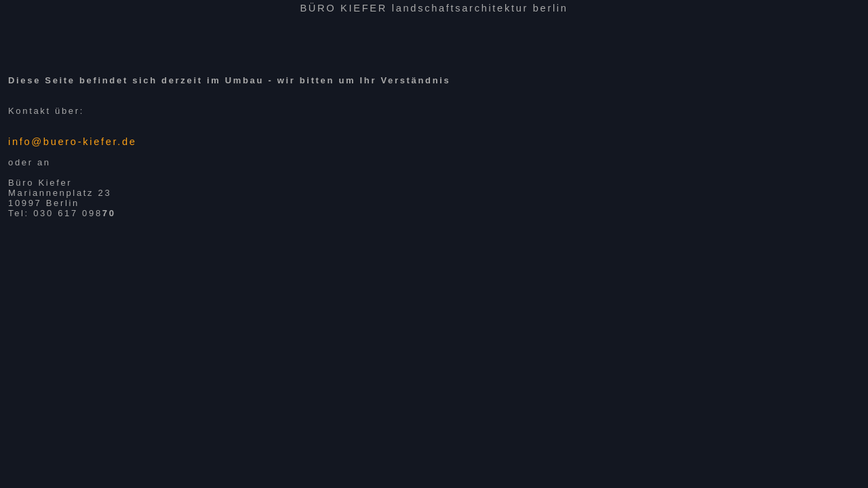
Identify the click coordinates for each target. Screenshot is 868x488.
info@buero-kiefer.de (73, 142)
